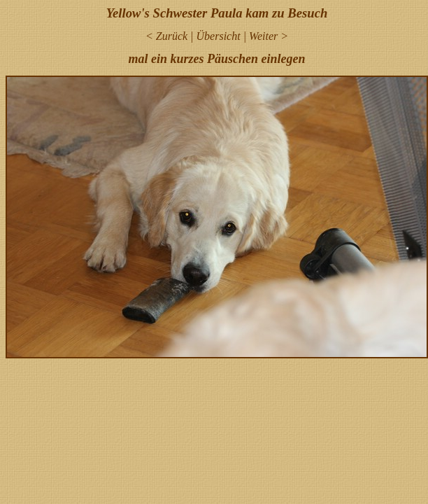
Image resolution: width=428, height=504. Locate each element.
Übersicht (219, 36)
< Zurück (166, 36)
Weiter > (269, 36)
